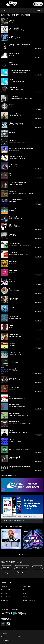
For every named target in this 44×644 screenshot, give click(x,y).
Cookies (25, 590)
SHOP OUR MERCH (9, 475)
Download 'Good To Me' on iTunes (38, 169)
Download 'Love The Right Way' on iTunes (38, 204)
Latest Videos (7, 567)
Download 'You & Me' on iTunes (38, 348)
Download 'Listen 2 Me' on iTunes (38, 373)
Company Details (6, 590)
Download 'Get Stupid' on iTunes (38, 284)
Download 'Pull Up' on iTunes (38, 435)
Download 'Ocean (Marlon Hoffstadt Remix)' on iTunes (38, 75)
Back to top (22, 554)
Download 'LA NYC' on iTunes (38, 330)
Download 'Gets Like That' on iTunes (38, 339)
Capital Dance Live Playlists (15, 526)
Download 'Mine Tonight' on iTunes (38, 266)
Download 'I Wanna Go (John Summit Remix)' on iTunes (38, 49)
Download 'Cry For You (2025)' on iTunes (38, 392)
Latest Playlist (22, 573)
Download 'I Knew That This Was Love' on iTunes (38, 187)
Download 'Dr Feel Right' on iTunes (38, 257)
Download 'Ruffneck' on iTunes (38, 239)
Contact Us (4, 586)
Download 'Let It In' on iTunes (38, 452)
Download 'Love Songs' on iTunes (38, 383)
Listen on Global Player (22, 567)
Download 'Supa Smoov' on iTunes (38, 293)
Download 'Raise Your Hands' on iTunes (38, 462)
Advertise (26, 597)
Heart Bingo (4, 604)
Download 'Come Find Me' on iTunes (38, 321)
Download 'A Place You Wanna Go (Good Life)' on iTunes (38, 471)
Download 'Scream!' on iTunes (38, 109)
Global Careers (5, 600)
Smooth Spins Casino (29, 600)
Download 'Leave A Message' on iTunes (38, 248)
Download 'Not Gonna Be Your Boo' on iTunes (38, 118)
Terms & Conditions (7, 597)
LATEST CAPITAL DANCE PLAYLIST (16, 15)
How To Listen (27, 586)
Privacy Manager (6, 640)
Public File (4, 593)
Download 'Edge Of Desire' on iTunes (38, 229)
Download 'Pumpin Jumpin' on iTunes (38, 58)
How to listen (38, 567)
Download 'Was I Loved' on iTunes (38, 275)
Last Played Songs (8, 573)
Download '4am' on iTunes (38, 178)
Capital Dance (12, 4)
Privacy (25, 593)
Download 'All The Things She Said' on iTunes (38, 128)
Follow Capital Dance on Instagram (8, 624)
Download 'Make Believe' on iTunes (38, 303)
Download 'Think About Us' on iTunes (38, 426)
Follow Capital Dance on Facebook (3, 624)
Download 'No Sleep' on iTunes (38, 312)
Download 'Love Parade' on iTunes (38, 92)
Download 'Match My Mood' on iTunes (38, 409)
